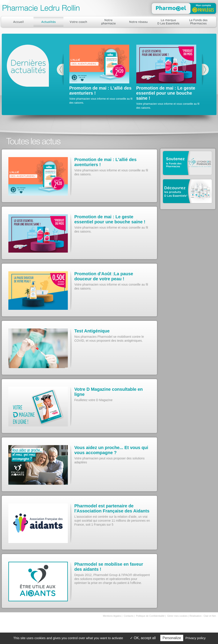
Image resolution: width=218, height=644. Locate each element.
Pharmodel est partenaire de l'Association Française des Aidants (112, 508)
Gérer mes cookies (177, 616)
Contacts (128, 616)
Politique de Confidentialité (150, 616)
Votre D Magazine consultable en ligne (109, 392)
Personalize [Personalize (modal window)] (172, 638)
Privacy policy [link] (196, 638)
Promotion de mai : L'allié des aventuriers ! (106, 162)
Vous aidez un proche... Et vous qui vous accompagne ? (111, 450)
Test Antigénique (92, 331)
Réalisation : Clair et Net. (203, 616)
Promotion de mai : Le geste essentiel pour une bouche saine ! (166, 93)
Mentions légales (112, 616)
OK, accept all (143, 638)
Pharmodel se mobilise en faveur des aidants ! (109, 567)
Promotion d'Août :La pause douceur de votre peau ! (104, 276)
